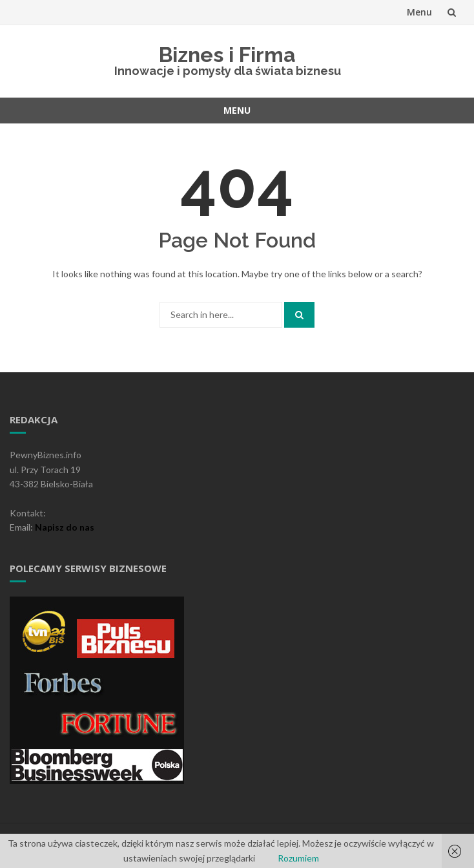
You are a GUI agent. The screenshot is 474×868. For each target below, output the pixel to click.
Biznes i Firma (227, 55)
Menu (419, 12)
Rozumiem (298, 858)
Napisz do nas (65, 527)
